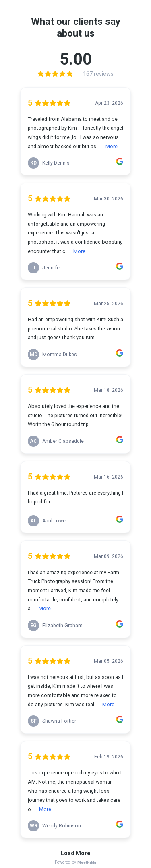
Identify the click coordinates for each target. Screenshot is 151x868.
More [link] (112, 146)
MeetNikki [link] (87, 862)
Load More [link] (75, 853)
